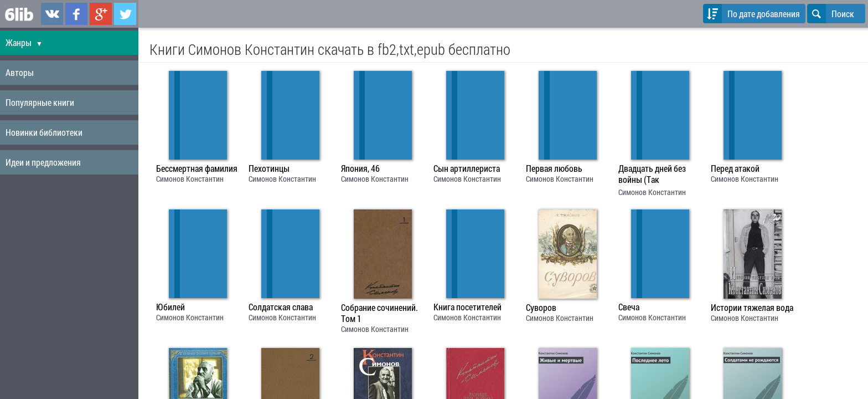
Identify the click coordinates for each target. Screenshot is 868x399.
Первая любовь (554, 168)
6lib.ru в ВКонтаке (52, 14)
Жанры (24, 42)
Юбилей (170, 307)
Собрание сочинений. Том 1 (379, 313)
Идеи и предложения (43, 162)
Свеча (629, 307)
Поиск (831, 14)
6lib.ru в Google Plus (101, 14)
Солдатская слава (281, 307)
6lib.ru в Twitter (125, 14)
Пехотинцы (269, 168)
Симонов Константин (190, 179)
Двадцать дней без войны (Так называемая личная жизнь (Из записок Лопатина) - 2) (654, 175)
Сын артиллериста (467, 168)
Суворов (541, 308)
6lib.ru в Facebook (76, 14)
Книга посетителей (467, 307)
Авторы (20, 72)
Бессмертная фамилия (197, 168)
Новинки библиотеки (44, 132)
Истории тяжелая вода (752, 308)
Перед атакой (735, 168)
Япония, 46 (360, 168)
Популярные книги (40, 102)
